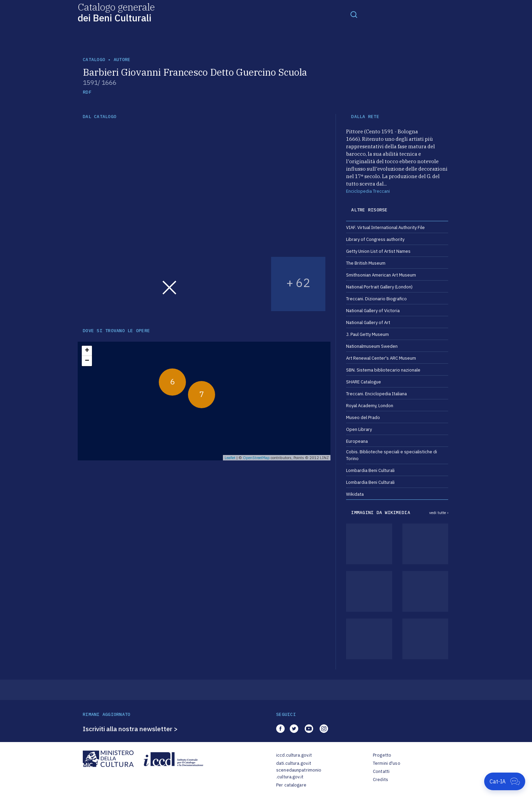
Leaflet (230, 458)
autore (122, 60)
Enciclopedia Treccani (368, 191)
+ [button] (87, 351)
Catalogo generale (116, 12)
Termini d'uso (387, 763)
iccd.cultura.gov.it (294, 755)
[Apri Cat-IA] (505, 781)
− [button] (87, 361)
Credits (381, 780)
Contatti (381, 771)
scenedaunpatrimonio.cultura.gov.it (299, 773)
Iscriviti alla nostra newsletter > (130, 729)
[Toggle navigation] (354, 14)
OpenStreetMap (256, 458)
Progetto (382, 755)
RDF (87, 92)
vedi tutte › (439, 513)
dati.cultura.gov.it (294, 763)
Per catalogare (291, 785)
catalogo (94, 60)
